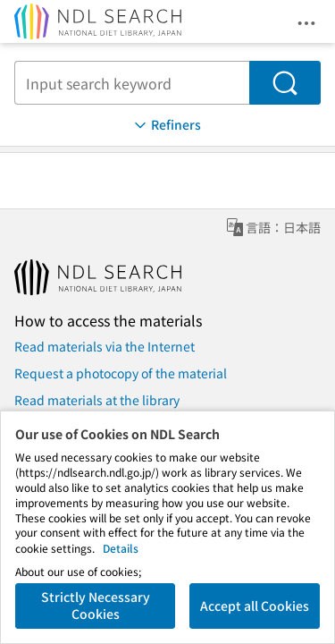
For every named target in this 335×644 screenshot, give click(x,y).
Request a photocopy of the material (121, 373)
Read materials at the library (97, 400)
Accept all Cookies (255, 606)
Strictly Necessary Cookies (96, 606)
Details (121, 548)
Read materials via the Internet (105, 346)
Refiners (166, 125)
